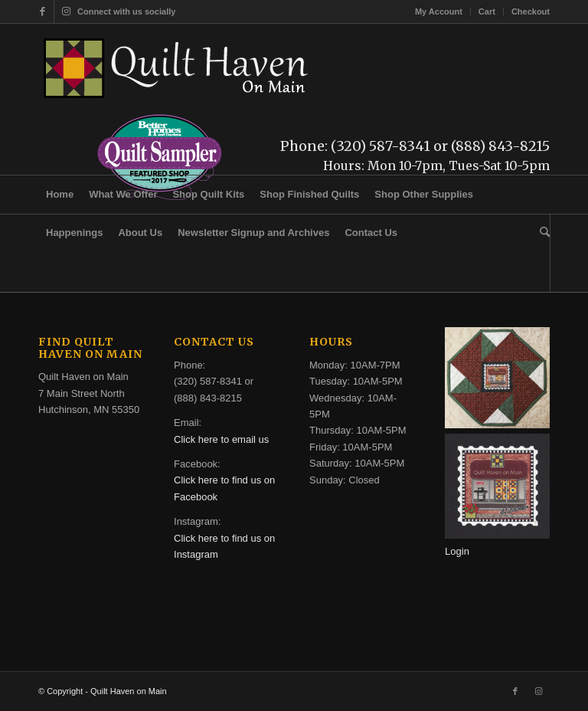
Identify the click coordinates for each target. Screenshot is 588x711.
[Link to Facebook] (42, 11)
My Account (439, 11)
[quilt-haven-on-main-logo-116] (177, 68)
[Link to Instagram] (66, 11)
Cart (487, 11)
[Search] (541, 233)
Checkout (531, 11)
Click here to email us (221, 439)
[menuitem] (439, 11)
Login (457, 551)
